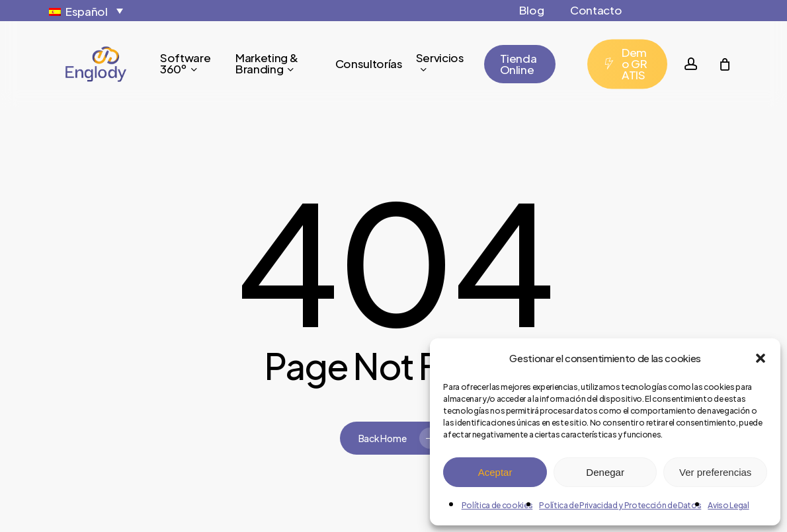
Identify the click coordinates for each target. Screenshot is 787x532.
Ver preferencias (715, 472)
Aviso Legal (728, 505)
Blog (532, 10)
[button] (761, 358)
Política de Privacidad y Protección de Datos (620, 505)
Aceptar (495, 472)
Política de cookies (497, 505)
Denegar (605, 472)
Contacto (596, 10)
